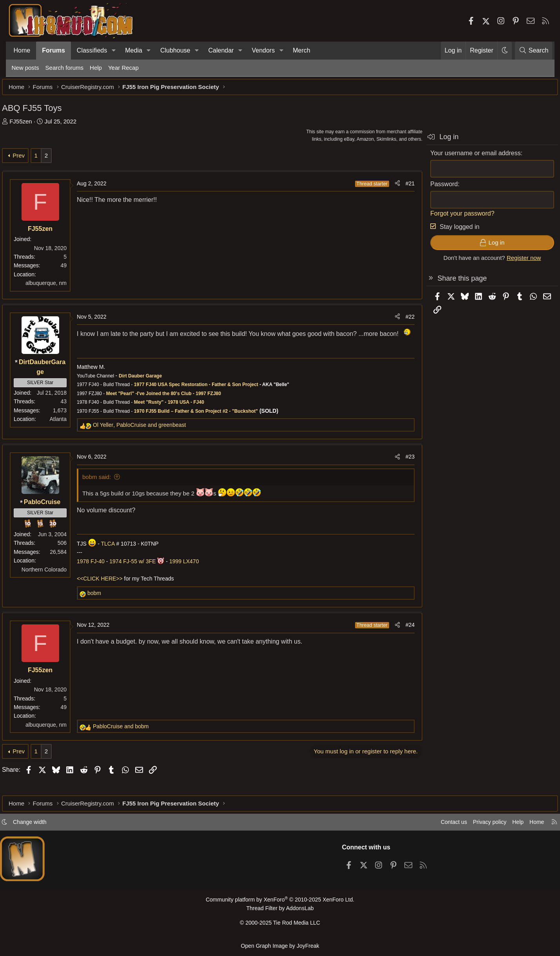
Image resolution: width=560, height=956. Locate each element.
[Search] (534, 51)
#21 (400, 187)
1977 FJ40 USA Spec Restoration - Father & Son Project (206, 399)
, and (149, 439)
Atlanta (68, 423)
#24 (400, 639)
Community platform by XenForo (280, 903)
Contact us (437, 825)
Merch (301, 50)
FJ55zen (31, 125)
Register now (514, 262)
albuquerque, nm (55, 287)
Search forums (65, 68)
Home (22, 50)
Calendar (221, 50)
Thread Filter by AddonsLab (280, 911)
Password (435, 188)
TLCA (117, 557)
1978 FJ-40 (101, 575)
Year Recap (123, 68)
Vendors (263, 50)
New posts (25, 68)
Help (96, 68)
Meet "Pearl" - (131, 407)
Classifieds (92, 50)
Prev (28, 159)
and (130, 740)
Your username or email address (466, 157)
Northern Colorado (53, 583)
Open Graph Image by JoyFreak (280, 946)
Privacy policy (475, 825)
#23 (400, 471)
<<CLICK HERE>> (110, 593)
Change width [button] (43, 825)
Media (134, 50)
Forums (53, 50)
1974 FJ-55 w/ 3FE (142, 575)
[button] (113, 51)
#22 (400, 321)
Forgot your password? (453, 217)
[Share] (388, 187)
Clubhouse (175, 50)
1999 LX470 (194, 575)
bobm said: (106, 491)
